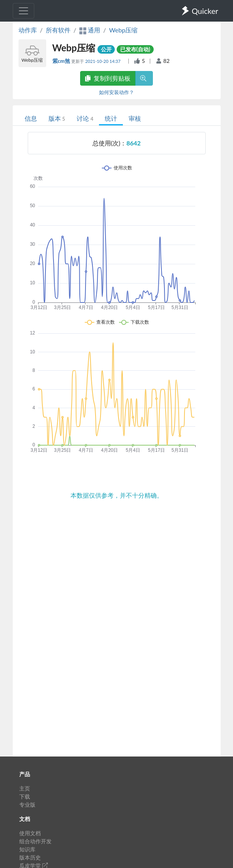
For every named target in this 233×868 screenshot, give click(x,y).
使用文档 (30, 833)
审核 (135, 118)
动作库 (28, 30)
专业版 (27, 805)
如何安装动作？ (117, 92)
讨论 (85, 118)
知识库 (27, 849)
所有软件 (58, 30)
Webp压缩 (123, 30)
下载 (25, 796)
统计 (111, 118)
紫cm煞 (62, 61)
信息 (31, 118)
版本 (57, 118)
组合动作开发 (35, 841)
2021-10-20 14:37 (103, 61)
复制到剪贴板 (108, 78)
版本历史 (30, 857)
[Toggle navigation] (23, 11)
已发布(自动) (135, 49)
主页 (25, 788)
